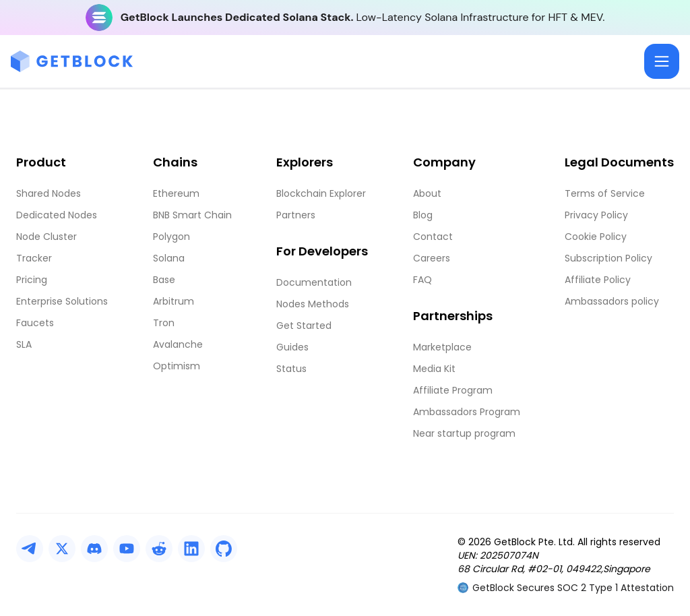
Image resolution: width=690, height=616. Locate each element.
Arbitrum (174, 301)
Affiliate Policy (598, 280)
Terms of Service (605, 193)
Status (291, 369)
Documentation (314, 282)
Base (164, 280)
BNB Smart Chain (192, 215)
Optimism (177, 366)
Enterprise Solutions (62, 301)
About (427, 193)
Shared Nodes (49, 193)
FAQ (422, 280)
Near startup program (464, 433)
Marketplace (442, 347)
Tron (164, 323)
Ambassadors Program (467, 412)
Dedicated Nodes (57, 215)
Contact (433, 237)
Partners (296, 215)
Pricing (32, 280)
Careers (432, 258)
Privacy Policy (596, 215)
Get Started (304, 326)
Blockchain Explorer (321, 193)
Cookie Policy (596, 237)
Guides (292, 347)
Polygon (171, 237)
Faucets (35, 323)
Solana (169, 258)
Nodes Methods (313, 304)
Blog (423, 215)
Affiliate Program (453, 390)
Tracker (34, 258)
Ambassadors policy (612, 301)
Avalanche (178, 344)
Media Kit (434, 369)
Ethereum (176, 193)
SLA (24, 344)
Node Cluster (46, 237)
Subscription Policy (608, 258)
